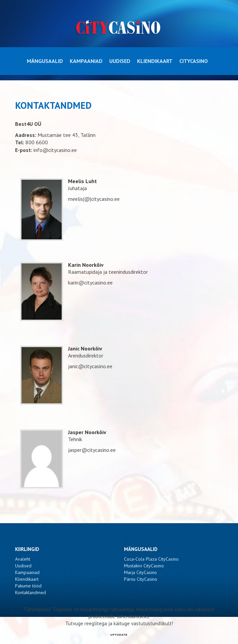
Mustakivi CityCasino (144, 566)
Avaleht (23, 559)
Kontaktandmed (31, 592)
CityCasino (194, 61)
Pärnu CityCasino (141, 579)
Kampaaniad (86, 61)
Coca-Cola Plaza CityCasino (151, 559)
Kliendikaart (155, 61)
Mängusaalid (45, 61)
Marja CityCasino (140, 572)
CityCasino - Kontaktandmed (119, 27)
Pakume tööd (28, 586)
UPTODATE (119, 635)
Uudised (120, 61)
